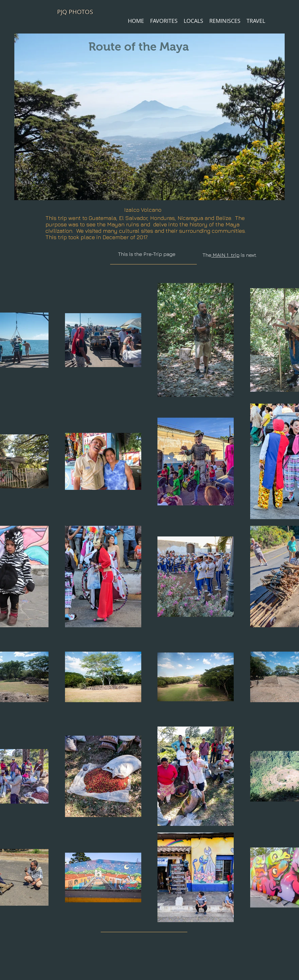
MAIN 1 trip (225, 255)
